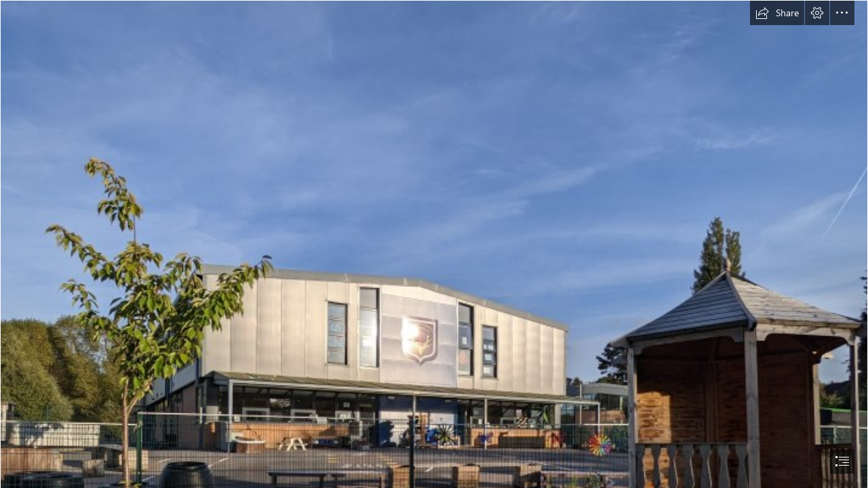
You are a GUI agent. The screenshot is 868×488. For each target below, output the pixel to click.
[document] (434, 244)
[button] (777, 13)
